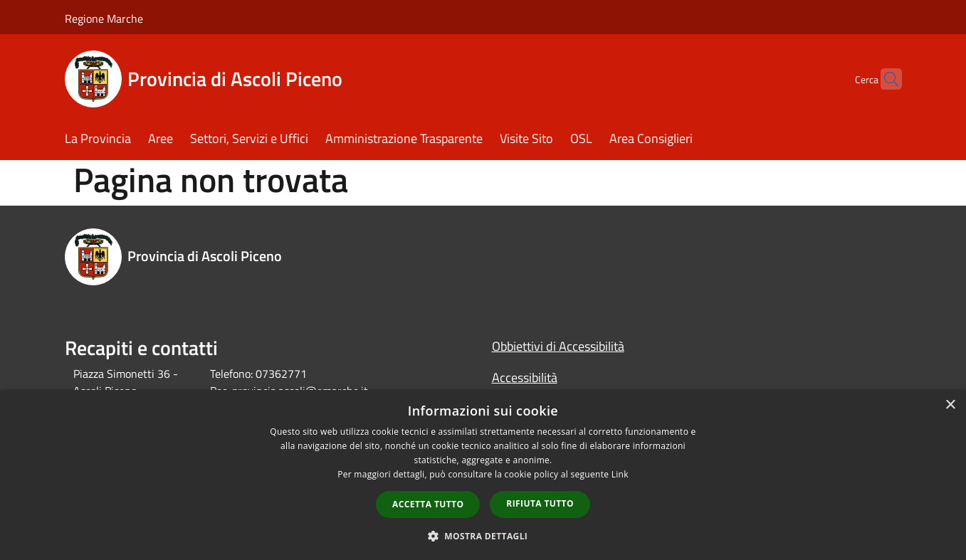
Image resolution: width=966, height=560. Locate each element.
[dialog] (483, 475)
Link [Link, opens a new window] (620, 474)
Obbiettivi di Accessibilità (558, 346)
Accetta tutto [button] (428, 504)
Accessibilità (525, 377)
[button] (483, 536)
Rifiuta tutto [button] (540, 503)
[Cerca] (885, 79)
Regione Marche (104, 19)
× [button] (950, 405)
